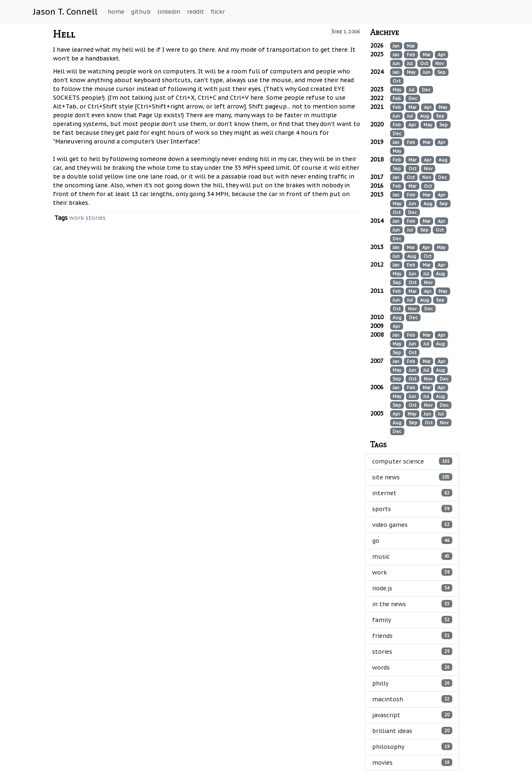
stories (96, 218)
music (412, 556)
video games (412, 525)
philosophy (412, 747)
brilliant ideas (412, 731)
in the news (412, 604)
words (412, 667)
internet (412, 493)
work (77, 218)
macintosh (412, 699)
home (116, 12)
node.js (412, 588)
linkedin (169, 12)
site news (412, 477)
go (412, 540)
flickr (218, 12)
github (141, 12)
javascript (412, 715)
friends (412, 636)
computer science (412, 461)
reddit (195, 12)
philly (412, 683)
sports (412, 509)
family (412, 620)
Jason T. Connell (66, 12)
